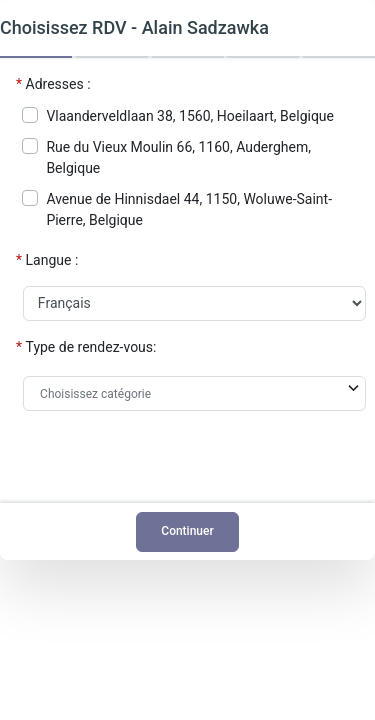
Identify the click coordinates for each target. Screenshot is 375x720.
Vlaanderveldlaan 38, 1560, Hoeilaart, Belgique (190, 116)
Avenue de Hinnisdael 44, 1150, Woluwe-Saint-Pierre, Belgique (189, 209)
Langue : (52, 260)
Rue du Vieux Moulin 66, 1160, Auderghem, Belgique (178, 157)
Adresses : (58, 84)
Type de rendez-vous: (91, 347)
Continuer (187, 531)
